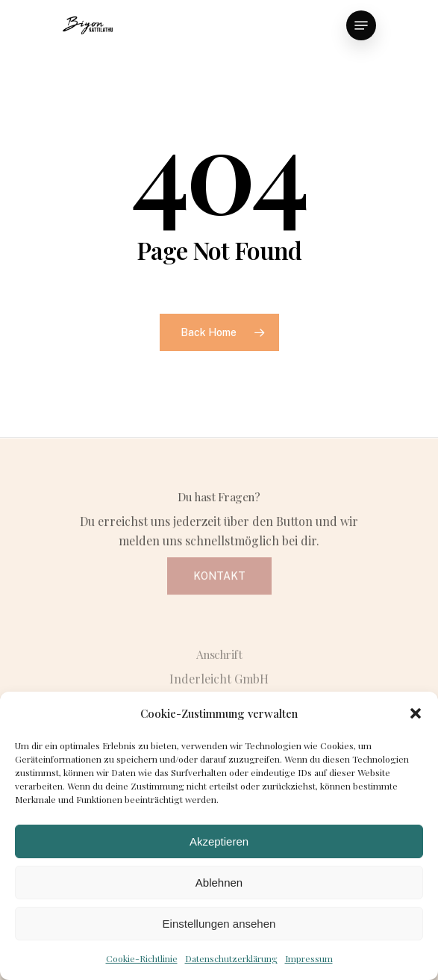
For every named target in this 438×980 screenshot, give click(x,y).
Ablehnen (219, 883)
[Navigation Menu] (361, 25)
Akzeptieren (219, 841)
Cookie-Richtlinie (142, 958)
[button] (416, 713)
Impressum (309, 958)
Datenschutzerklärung (231, 958)
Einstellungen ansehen (219, 924)
